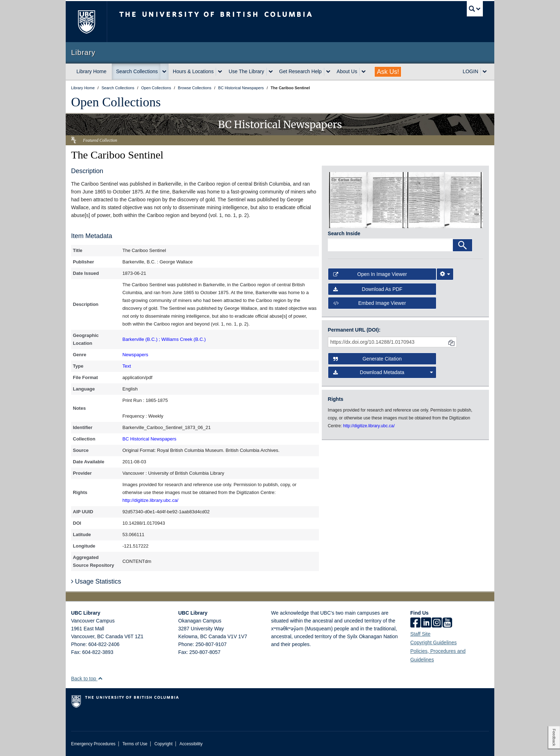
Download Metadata (383, 372)
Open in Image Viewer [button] (370, 274)
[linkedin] (426, 623)
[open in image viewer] (347, 200)
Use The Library (246, 71)
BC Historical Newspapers (149, 439)
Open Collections (116, 102)
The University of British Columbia (86, 22)
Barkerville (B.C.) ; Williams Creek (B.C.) (164, 339)
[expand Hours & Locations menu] (220, 72)
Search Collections (137, 71)
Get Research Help (301, 71)
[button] (100, 678)
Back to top (87, 679)
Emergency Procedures (93, 744)
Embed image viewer (370, 303)
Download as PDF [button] (368, 289)
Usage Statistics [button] (96, 581)
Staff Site (421, 634)
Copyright (163, 744)
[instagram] (437, 623)
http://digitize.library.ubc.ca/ (151, 500)
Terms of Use (135, 744)
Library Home (91, 71)
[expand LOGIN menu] (485, 72)
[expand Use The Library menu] (271, 72)
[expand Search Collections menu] (164, 72)
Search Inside (344, 233)
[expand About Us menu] (364, 72)
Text (127, 366)
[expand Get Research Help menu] (328, 72)
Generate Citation (367, 359)
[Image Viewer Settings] (445, 274)
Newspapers (135, 355)
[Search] (462, 245)
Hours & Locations (193, 71)
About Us (347, 71)
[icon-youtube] (447, 623)
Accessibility (191, 744)
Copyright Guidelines (434, 642)
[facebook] (415, 623)
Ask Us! (388, 72)
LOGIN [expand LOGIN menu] (470, 71)
